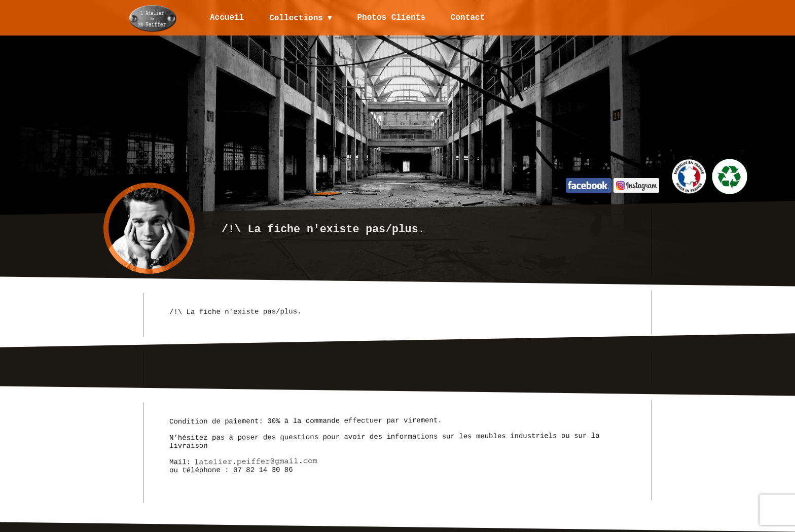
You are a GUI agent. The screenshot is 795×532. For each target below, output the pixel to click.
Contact (468, 18)
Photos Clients (392, 18)
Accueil (227, 18)
